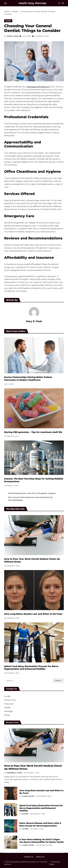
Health (8, 21)
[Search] (63, 3)
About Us (40, 857)
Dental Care (10, 700)
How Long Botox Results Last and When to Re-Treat (33, 614)
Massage (8, 711)
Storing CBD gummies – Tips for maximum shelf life (33, 432)
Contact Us (29, 857)
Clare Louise (28, 796)
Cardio (7, 696)
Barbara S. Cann (14, 773)
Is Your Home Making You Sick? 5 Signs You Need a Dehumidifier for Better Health (42, 841)
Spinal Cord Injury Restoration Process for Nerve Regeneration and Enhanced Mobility (31, 668)
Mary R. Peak (13, 36)
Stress (7, 715)
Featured (9, 704)
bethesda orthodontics (38, 87)
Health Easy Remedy (32, 3)
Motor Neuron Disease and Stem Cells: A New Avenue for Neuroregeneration (40, 824)
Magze (52, 864)
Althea (25, 814)
